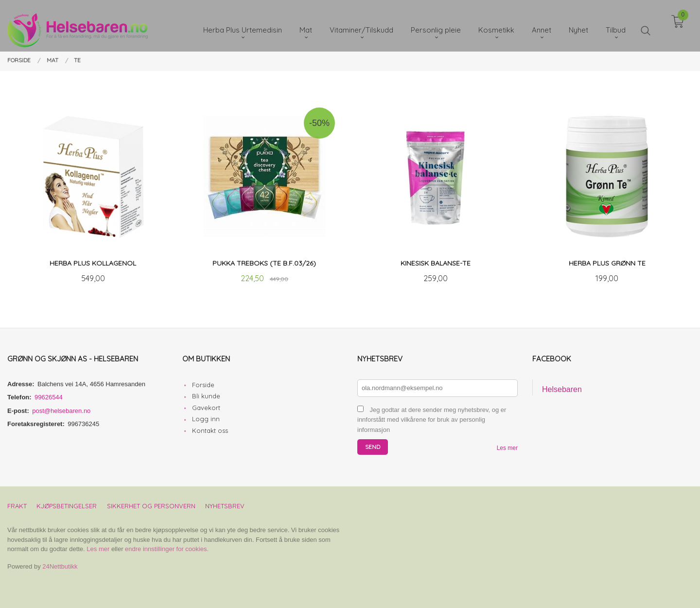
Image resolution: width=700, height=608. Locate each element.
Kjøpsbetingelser (67, 506)
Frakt (17, 506)
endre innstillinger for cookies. (167, 549)
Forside (203, 385)
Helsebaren (562, 389)
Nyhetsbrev (225, 506)
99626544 (49, 397)
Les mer (507, 448)
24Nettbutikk (60, 566)
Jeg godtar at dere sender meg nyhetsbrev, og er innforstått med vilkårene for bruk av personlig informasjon (432, 420)
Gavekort (206, 408)
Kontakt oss (210, 430)
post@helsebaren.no (61, 411)
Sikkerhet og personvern (151, 506)
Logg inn (206, 419)
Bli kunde (206, 396)
